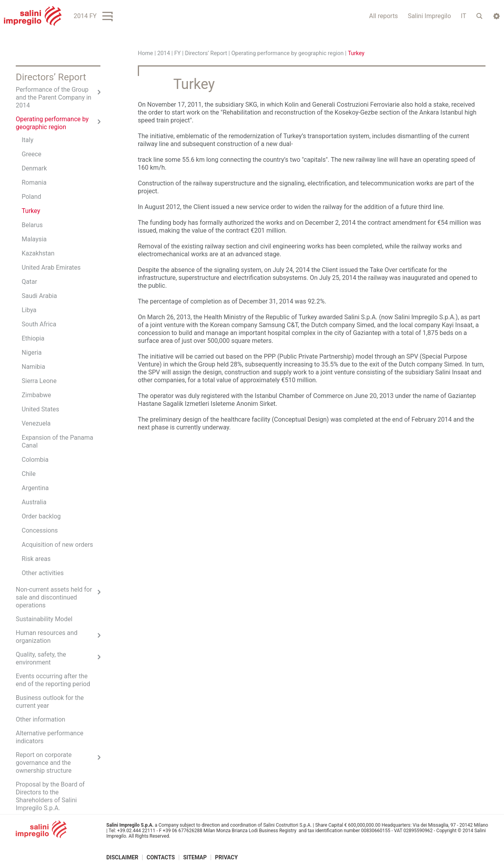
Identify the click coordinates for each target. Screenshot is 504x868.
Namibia (33, 367)
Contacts (161, 857)
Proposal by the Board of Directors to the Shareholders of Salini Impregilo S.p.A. (50, 796)
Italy (28, 140)
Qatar (29, 282)
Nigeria (32, 353)
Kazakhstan (38, 253)
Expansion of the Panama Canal (57, 441)
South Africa (39, 324)
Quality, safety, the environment (41, 658)
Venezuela (36, 423)
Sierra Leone (39, 381)
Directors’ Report (206, 53)
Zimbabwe (36, 395)
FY (177, 53)
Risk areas (36, 559)
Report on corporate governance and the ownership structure (44, 763)
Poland (31, 197)
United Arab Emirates (51, 267)
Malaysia (34, 239)
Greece (31, 154)
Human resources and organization (47, 637)
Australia (34, 502)
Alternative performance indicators (50, 737)
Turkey (31, 211)
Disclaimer (122, 857)
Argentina (35, 488)
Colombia (35, 460)
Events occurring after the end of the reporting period (53, 680)
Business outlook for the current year (50, 702)
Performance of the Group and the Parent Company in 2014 (54, 97)
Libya (29, 310)
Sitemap (195, 857)
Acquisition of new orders (57, 545)
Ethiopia (33, 338)
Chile (29, 474)
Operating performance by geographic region (287, 53)
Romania (34, 182)
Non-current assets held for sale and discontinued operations (54, 597)
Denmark (34, 168)
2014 (163, 53)
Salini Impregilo (430, 16)
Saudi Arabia (39, 296)
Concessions (40, 530)
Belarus (32, 225)
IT (463, 16)
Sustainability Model (44, 619)
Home (145, 53)
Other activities (43, 573)
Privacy (226, 857)
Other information (41, 719)
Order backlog (41, 516)
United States (40, 409)
